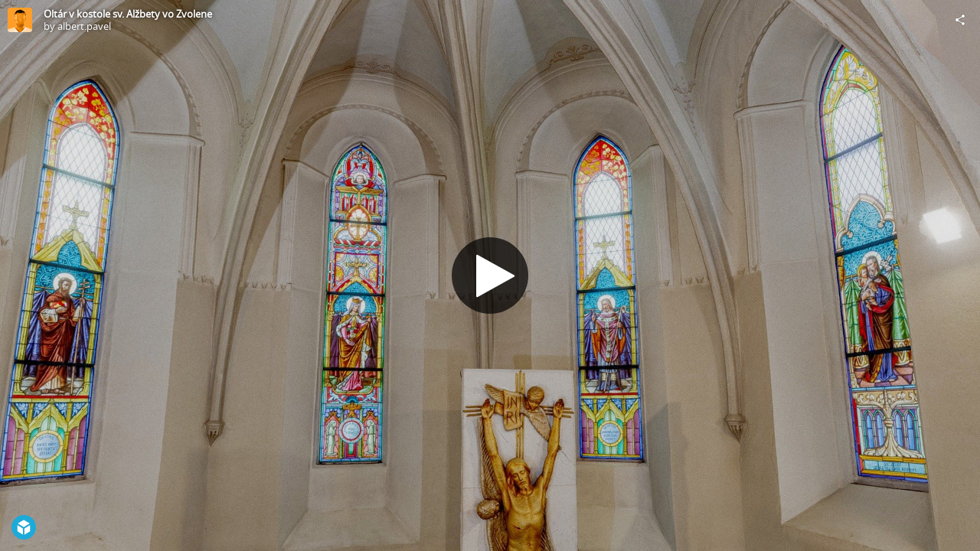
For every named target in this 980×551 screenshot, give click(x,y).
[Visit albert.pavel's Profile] (20, 20)
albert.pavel (84, 26)
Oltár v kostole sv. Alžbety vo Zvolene (128, 14)
